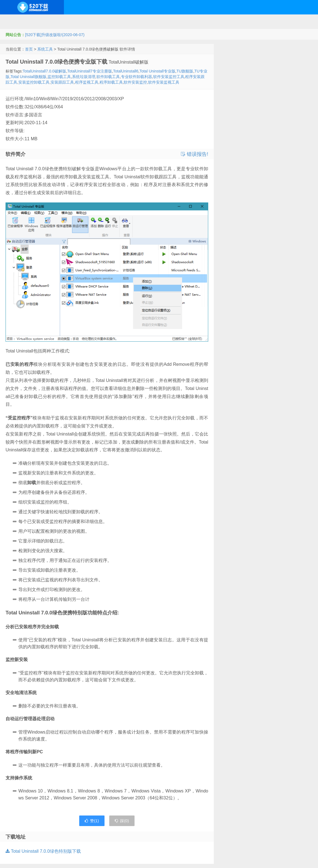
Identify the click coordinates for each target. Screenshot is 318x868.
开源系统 (48, 22)
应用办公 (187, 22)
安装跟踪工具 (62, 82)
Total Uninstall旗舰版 (28, 77)
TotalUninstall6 (126, 71)
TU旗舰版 (185, 71)
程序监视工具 (87, 82)
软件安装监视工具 (164, 82)
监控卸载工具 (59, 77)
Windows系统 (17, 22)
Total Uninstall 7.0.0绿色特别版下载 (43, 851)
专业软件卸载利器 (136, 77)
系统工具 (45, 49)
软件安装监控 (135, 82)
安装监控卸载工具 (34, 82)
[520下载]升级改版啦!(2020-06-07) (55, 35)
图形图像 (241, 22)
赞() (92, 821)
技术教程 (160, 22)
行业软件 (214, 22)
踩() (122, 821)
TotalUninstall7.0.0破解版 (44, 71)
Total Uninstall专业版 (157, 71)
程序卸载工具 (111, 82)
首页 (29, 49)
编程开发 (75, 22)
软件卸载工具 (108, 77)
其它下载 (268, 22)
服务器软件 (104, 22)
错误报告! (195, 154)
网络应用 (133, 22)
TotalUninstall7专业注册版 (90, 71)
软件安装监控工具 (169, 77)
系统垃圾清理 (84, 77)
